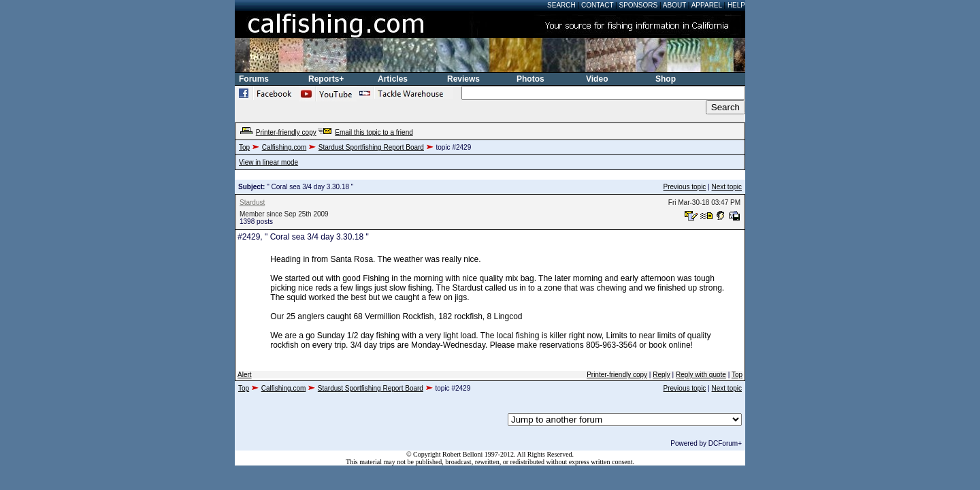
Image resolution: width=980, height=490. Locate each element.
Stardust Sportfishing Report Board (371, 147)
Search (561, 5)
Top (244, 147)
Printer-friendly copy (286, 132)
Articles (393, 79)
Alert (245, 375)
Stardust (252, 202)
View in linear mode (268, 162)
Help (736, 5)
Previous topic (685, 187)
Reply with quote (701, 375)
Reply (661, 375)
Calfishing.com (284, 147)
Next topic (727, 187)
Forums (254, 79)
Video (597, 79)
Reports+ (326, 79)
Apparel (707, 5)
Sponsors (639, 5)
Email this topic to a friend (374, 132)
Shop (666, 79)
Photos (530, 79)
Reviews (463, 79)
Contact (597, 5)
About (674, 5)
